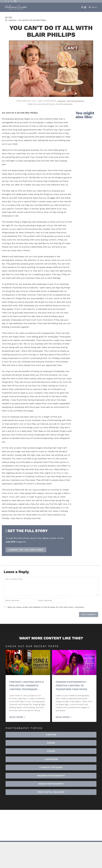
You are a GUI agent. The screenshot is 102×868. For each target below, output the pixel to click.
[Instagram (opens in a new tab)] (8, 1)
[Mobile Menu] (92, 7)
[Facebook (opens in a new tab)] (6, 1)
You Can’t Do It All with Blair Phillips (32, 20)
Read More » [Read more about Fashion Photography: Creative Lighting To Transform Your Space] (64, 718)
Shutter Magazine (76, 101)
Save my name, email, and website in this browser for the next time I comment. (46, 608)
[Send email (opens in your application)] (15, 1)
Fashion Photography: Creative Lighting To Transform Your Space (72, 686)
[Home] (6, 20)
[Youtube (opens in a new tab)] (11, 1)
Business (60, 101)
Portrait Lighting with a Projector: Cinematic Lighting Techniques (27, 686)
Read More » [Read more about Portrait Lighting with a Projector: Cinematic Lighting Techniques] (17, 718)
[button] (51, 760)
